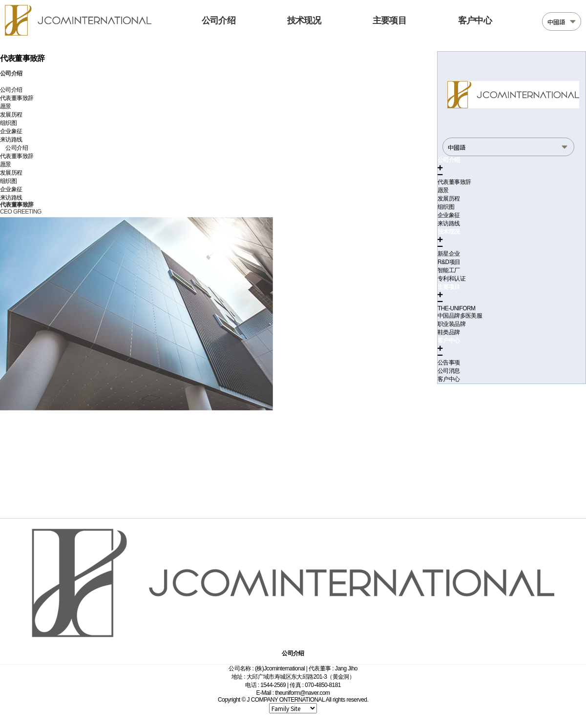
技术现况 (304, 20)
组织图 (8, 123)
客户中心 (475, 20)
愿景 (6, 106)
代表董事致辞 (17, 98)
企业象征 (11, 131)
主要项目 (389, 20)
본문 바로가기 (0, 0)
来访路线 (11, 140)
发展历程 (11, 115)
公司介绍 (218, 20)
